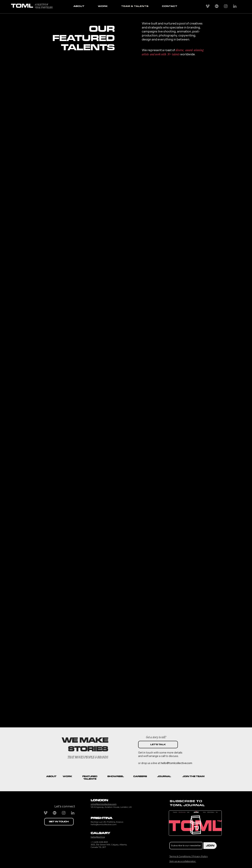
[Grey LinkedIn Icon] (235, 6)
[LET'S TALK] (158, 745)
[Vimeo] (208, 6)
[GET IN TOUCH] (59, 822)
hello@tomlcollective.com (104, 824)
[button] (193, 776)
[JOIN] (210, 846)
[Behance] (217, 6)
